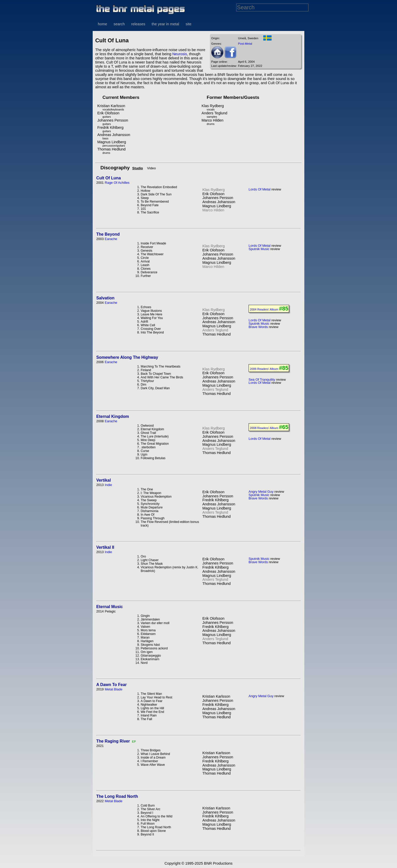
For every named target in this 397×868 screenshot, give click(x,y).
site (188, 24)
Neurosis (180, 54)
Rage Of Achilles (117, 183)
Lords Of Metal (260, 189)
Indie (108, 485)
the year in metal (165, 24)
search (119, 24)
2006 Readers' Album (264, 369)
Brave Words (258, 327)
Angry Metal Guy (261, 492)
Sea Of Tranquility (262, 380)
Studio (137, 168)
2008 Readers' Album (264, 428)
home (102, 24)
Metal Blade (114, 689)
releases (138, 24)
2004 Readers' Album (264, 309)
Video (152, 168)
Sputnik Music (259, 249)
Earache (111, 239)
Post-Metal (245, 44)
